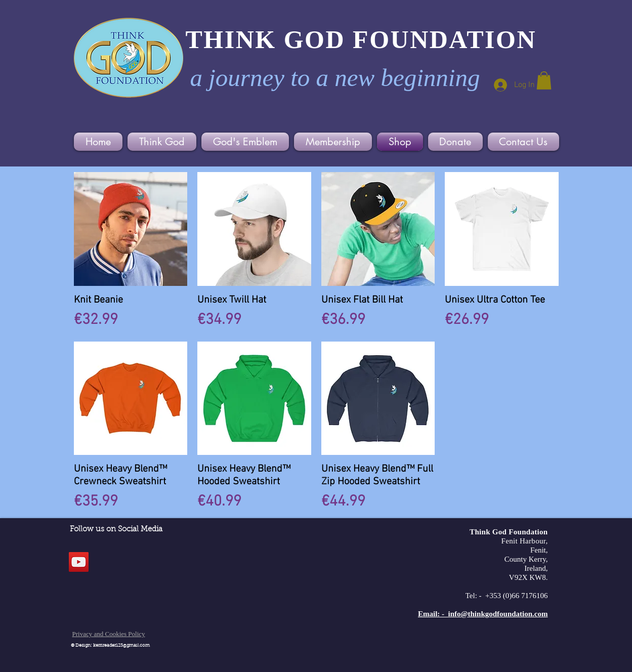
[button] (544, 80)
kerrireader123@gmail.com (121, 645)
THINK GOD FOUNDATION (361, 39)
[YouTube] (79, 562)
